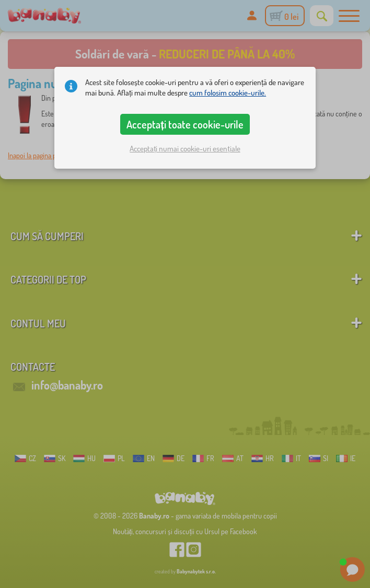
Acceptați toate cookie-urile (185, 124)
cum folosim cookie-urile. (228, 93)
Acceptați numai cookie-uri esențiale (185, 149)
